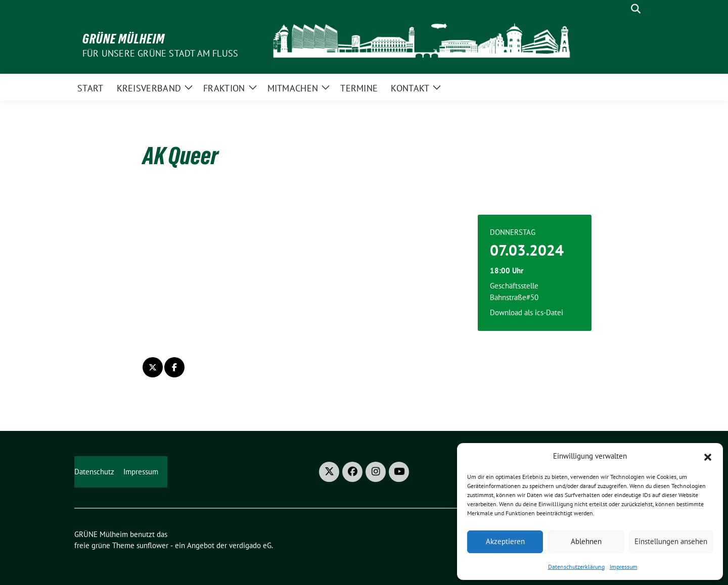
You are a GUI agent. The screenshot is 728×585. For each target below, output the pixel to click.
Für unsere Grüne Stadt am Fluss (160, 53)
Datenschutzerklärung (576, 567)
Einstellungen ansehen (671, 541)
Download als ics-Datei (527, 312)
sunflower (152, 545)
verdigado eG (250, 545)
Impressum (624, 567)
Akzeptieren (505, 541)
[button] (708, 456)
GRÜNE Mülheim (124, 39)
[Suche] (621, 9)
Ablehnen (586, 541)
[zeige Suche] (636, 9)
